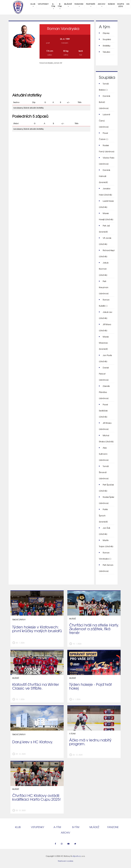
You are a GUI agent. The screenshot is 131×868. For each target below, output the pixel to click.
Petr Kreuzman (104, 287)
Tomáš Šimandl (104, 472)
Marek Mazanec (104, 343)
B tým (60, 5)
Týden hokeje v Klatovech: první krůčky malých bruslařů (37, 629)
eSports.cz (77, 856)
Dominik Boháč (105, 102)
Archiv (102, 4)
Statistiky (107, 46)
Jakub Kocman (104, 269)
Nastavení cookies (65, 861)
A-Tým (53, 5)
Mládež (68, 4)
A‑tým (57, 827)
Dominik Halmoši (105, 176)
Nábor (111, 4)
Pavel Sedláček (103, 411)
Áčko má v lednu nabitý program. (90, 742)
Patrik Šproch (103, 515)
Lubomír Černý (105, 120)
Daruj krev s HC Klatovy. (33, 742)
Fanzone (79, 4)
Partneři (91, 4)
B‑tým (76, 827)
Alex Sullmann (104, 454)
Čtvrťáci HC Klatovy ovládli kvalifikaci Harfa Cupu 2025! (36, 797)
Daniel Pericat (104, 374)
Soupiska (107, 39)
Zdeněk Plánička (104, 392)
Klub (33, 4)
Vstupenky (43, 4)
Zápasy (106, 33)
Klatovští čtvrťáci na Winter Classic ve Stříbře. (36, 686)
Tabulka (106, 52)
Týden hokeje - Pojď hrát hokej (90, 686)
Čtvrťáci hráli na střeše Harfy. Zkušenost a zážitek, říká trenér (94, 629)
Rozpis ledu (121, 5)
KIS (128, 4)
